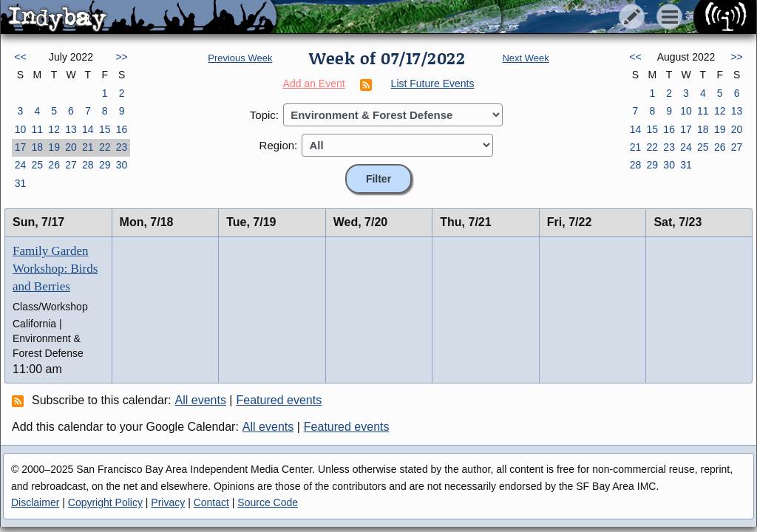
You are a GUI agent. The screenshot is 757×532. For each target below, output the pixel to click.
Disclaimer (35, 502)
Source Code (268, 502)
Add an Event (314, 83)
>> (121, 57)
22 (105, 147)
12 (54, 129)
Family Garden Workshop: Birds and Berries (55, 269)
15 (105, 129)
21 (88, 147)
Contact (211, 502)
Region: (279, 145)
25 (37, 165)
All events (201, 400)
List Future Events (433, 83)
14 (88, 129)
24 (21, 165)
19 (54, 147)
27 (71, 165)
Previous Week (240, 58)
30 (122, 165)
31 (21, 183)
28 (88, 165)
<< (20, 57)
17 (21, 147)
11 (37, 129)
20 (71, 147)
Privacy (168, 502)
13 (71, 129)
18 (37, 147)
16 (122, 129)
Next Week (525, 58)
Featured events (279, 400)
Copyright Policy (105, 502)
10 (21, 129)
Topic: (264, 115)
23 (122, 147)
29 (105, 165)
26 (54, 165)
